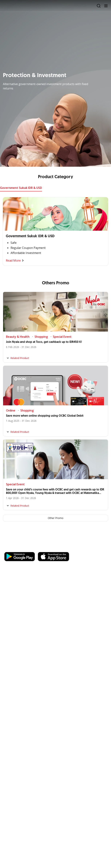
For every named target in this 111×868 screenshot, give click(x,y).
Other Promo (56, 518)
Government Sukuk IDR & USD (21, 188)
